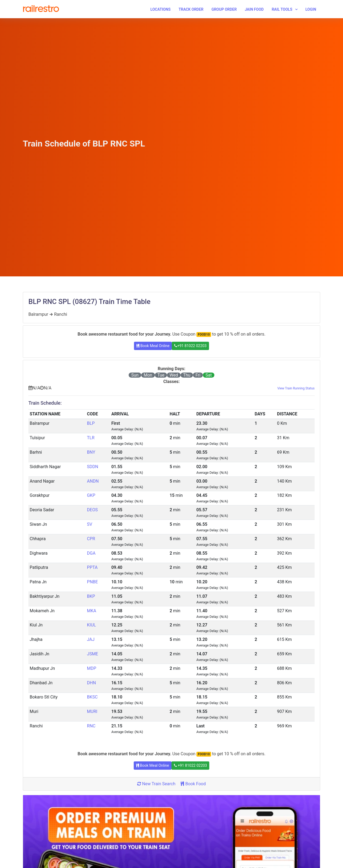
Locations (160, 9)
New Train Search (156, 784)
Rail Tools (282, 9)
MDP (92, 668)
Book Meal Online (153, 346)
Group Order (224, 9)
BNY (91, 452)
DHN (92, 683)
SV (90, 524)
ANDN (93, 481)
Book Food (193, 784)
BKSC (92, 697)
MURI (92, 711)
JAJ (91, 639)
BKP (91, 596)
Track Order (191, 9)
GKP (91, 495)
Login (311, 9)
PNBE (93, 582)
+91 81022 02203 (190, 346)
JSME (93, 654)
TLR (91, 438)
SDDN (93, 467)
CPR (91, 539)
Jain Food (254, 9)
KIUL (92, 625)
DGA (91, 553)
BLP (91, 423)
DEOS (92, 510)
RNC (91, 726)
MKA (92, 611)
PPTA (92, 567)
